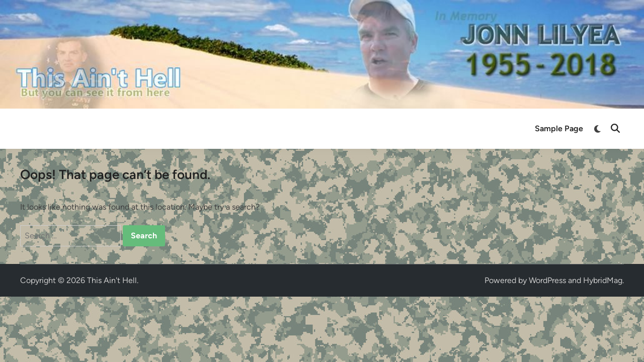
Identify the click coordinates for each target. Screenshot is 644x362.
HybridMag (603, 280)
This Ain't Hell (112, 280)
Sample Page (559, 128)
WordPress (547, 280)
